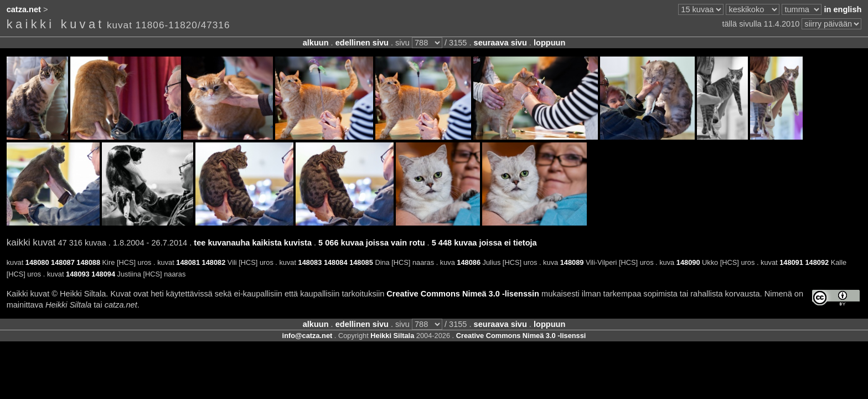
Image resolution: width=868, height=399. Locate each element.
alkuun (316, 43)
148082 (214, 262)
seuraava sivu (500, 43)
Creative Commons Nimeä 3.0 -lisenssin (463, 294)
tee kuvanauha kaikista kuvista (253, 243)
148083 (310, 262)
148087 (63, 262)
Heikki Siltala (392, 336)
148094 (103, 274)
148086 (469, 262)
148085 (361, 262)
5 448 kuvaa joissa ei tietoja (484, 243)
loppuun (549, 43)
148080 (37, 262)
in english (843, 9)
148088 (88, 262)
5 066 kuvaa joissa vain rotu (371, 243)
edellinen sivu (362, 43)
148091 (791, 262)
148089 (572, 262)
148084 (336, 262)
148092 (817, 262)
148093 (78, 274)
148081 (188, 262)
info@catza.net (308, 336)
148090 (688, 262)
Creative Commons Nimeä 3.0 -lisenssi (521, 336)
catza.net (24, 9)
